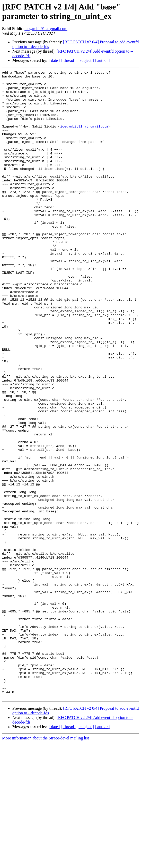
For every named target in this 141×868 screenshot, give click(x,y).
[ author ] (103, 60)
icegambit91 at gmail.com (46, 29)
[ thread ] (69, 60)
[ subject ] (86, 60)
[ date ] (54, 60)
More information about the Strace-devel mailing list (46, 864)
